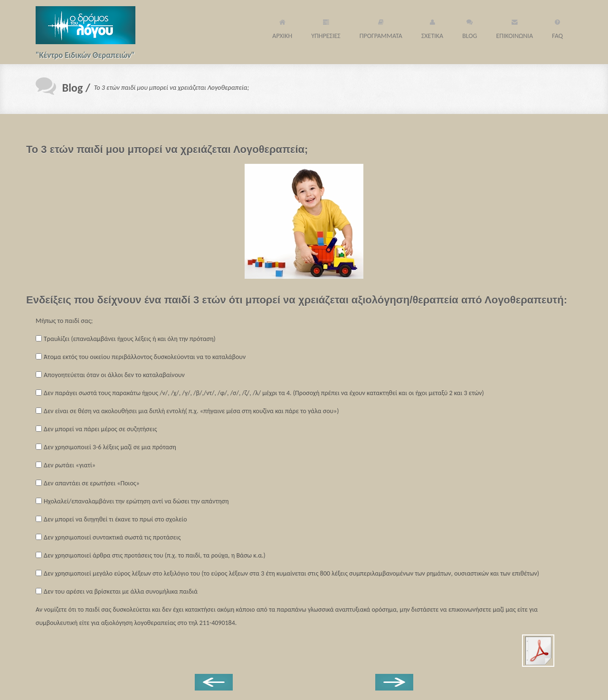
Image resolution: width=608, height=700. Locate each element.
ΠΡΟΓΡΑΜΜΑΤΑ (381, 27)
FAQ (557, 27)
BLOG (470, 27)
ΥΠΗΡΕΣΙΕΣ (326, 27)
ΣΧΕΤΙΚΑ (432, 27)
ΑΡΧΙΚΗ (282, 27)
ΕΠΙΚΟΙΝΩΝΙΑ (514, 27)
